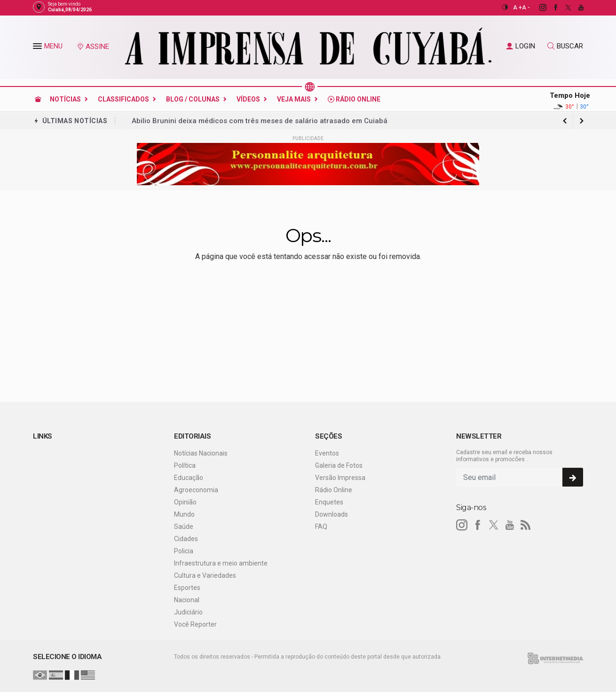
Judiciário (188, 612)
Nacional (187, 600)
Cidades (186, 539)
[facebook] (550, 8)
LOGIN (521, 46)
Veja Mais (294, 99)
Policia (184, 551)
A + (517, 8)
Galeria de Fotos (339, 465)
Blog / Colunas (193, 99)
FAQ (321, 527)
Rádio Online (354, 99)
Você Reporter (195, 624)
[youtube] (576, 8)
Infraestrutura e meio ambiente (221, 563)
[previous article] (582, 121)
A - (526, 8)
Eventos (327, 453)
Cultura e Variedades (205, 575)
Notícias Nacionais (201, 453)
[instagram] (538, 8)
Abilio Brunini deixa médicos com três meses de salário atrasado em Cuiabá (260, 121)
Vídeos (248, 99)
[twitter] (563, 8)
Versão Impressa (340, 478)
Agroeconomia (196, 490)
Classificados (123, 99)
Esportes (187, 588)
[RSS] (526, 525)
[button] (39, 48)
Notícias (65, 99)
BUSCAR (565, 46)
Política (185, 465)
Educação (189, 478)
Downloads (332, 514)
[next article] (565, 121)
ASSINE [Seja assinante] (93, 47)
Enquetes (329, 502)
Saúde (184, 527)
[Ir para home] (38, 99)
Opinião (185, 502)
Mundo (184, 514)
